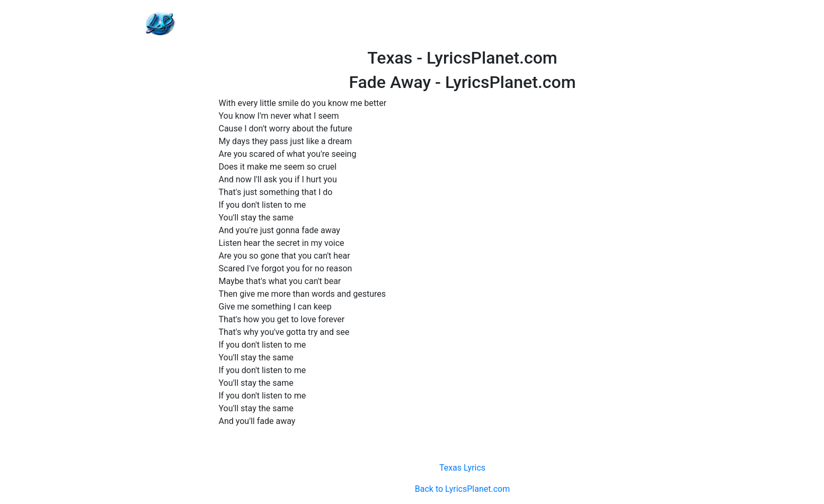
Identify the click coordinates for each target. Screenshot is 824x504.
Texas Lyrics (462, 468)
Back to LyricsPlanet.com (462, 489)
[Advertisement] (463, 24)
